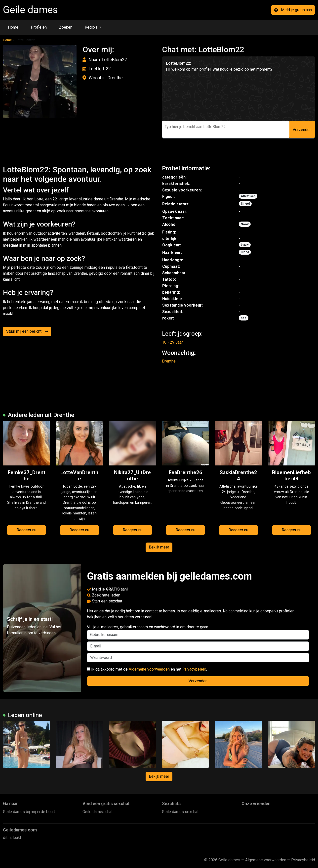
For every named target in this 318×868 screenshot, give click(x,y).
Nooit (245, 224)
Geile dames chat (98, 812)
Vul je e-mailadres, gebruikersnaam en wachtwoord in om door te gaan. (198, 632)
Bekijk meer (159, 547)
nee (244, 318)
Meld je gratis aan (293, 10)
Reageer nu (26, 530)
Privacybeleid (194, 669)
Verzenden (302, 130)
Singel (245, 204)
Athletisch (248, 196)
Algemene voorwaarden (149, 669)
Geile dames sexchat (180, 812)
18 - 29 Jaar (172, 342)
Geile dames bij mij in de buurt (29, 812)
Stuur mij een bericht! (27, 331)
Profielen (39, 27)
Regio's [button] (92, 27)
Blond (245, 252)
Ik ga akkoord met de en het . (147, 669)
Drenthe (169, 361)
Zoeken (66, 27)
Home (13, 27)
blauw (245, 245)
